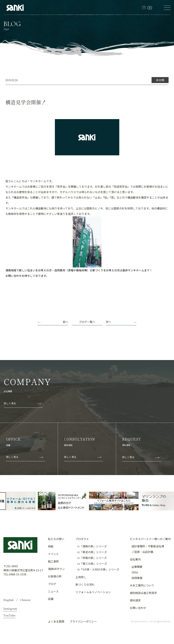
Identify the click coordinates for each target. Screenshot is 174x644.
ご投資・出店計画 (142, 552)
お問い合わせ (138, 608)
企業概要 (137, 567)
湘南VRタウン (56, 569)
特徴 (51, 546)
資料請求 (135, 600)
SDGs (135, 572)
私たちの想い (56, 539)
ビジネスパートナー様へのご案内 (150, 539)
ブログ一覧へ (87, 322)
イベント (53, 554)
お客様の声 (55, 576)
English (8, 600)
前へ (66, 322)
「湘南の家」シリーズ (92, 546)
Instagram (10, 608)
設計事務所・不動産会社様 (148, 546)
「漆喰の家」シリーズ (92, 558)
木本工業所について (142, 585)
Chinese (25, 600)
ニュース (53, 591)
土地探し (81, 577)
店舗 (51, 599)
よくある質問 (56, 621)
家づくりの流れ (85, 584)
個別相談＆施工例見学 (143, 593)
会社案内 (135, 559)
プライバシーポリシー (83, 621)
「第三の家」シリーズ (92, 564)
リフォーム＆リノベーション (93, 592)
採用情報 (137, 578)
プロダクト (82, 539)
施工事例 (53, 561)
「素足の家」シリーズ (92, 552)
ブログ (52, 584)
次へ (108, 322)
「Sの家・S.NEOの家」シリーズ (98, 569)
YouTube (10, 615)
